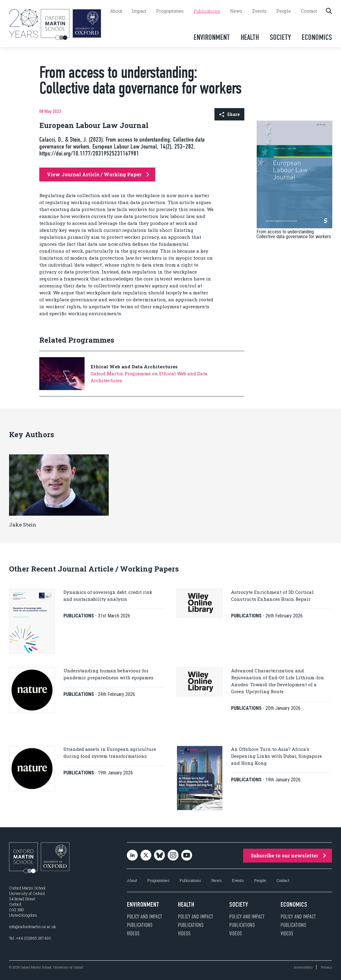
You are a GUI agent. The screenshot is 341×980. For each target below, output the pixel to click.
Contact (309, 11)
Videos (133, 934)
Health (250, 37)
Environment (212, 37)
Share (229, 114)
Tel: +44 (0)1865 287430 (30, 938)
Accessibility (303, 967)
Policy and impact (145, 917)
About (116, 11)
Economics (317, 37)
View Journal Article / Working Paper (98, 174)
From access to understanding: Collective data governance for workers (294, 234)
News (236, 11)
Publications (207, 11)
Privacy (327, 967)
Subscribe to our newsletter (288, 855)
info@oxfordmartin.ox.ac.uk (32, 927)
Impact (139, 11)
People (284, 11)
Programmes (170, 11)
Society (280, 37)
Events (259, 11)
